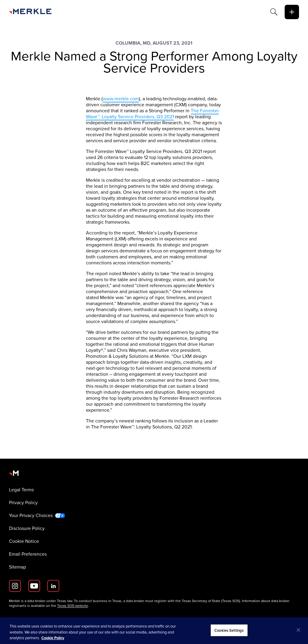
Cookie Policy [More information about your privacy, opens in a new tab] (53, 638)
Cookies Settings (229, 630)
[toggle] (292, 12)
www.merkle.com (121, 99)
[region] (154, 631)
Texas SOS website (73, 606)
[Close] (298, 630)
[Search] (274, 12)
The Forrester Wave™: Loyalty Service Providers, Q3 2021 (152, 114)
